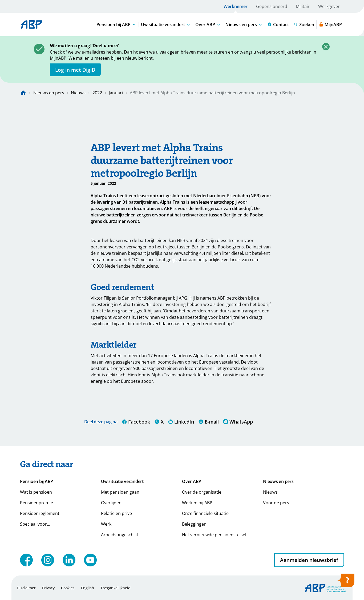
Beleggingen (194, 524)
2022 (97, 93)
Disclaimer (26, 588)
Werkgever (329, 6)
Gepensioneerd (272, 6)
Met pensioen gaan (120, 492)
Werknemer (236, 6)
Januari (116, 93)
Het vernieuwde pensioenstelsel (214, 535)
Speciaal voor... (35, 524)
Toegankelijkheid (116, 588)
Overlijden (111, 503)
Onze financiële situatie (205, 513)
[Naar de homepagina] (23, 93)
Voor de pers (276, 503)
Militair (303, 6)
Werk (106, 524)
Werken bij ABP (197, 503)
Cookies (68, 588)
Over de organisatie (202, 492)
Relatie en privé (116, 513)
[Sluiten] (326, 47)
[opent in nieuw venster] (75, 70)
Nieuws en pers (49, 93)
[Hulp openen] (346, 582)
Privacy (48, 588)
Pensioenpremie (37, 503)
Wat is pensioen (36, 492)
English (88, 588)
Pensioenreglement (40, 513)
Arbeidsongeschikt (120, 535)
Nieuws (78, 93)
